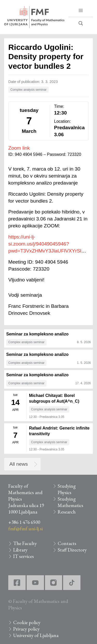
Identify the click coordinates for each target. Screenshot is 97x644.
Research (67, 512)
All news (18, 464)
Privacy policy (26, 629)
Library (20, 550)
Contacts (67, 543)
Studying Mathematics (70, 502)
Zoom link (19, 148)
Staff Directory (72, 550)
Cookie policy (27, 622)
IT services (24, 556)
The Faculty (25, 543)
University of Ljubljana (36, 635)
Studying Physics (67, 489)
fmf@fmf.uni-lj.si (25, 529)
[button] (81, 11)
